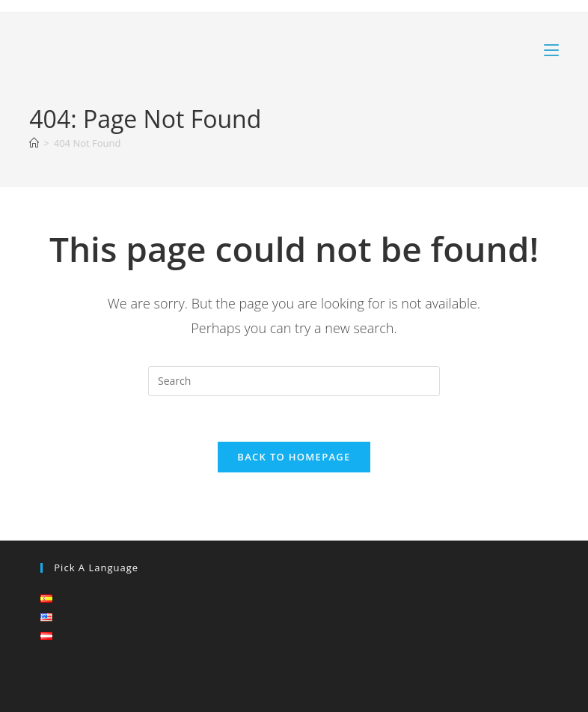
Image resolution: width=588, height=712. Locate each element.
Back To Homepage (294, 457)
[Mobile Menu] (551, 50)
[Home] (34, 143)
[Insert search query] (294, 381)
